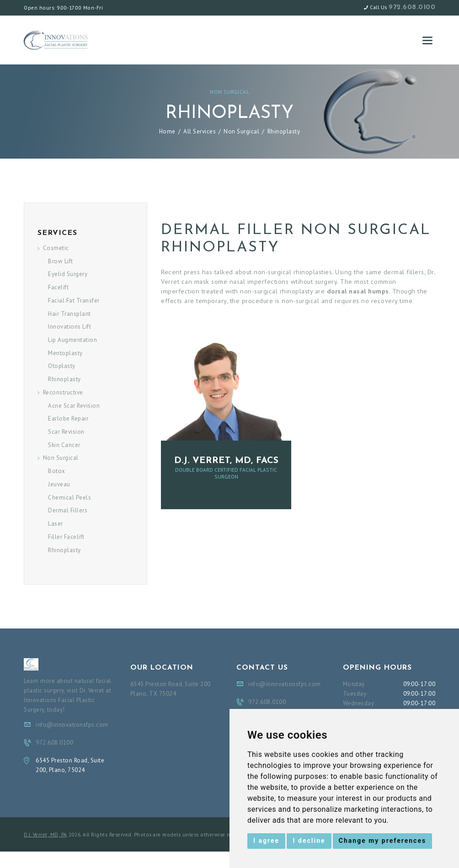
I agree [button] (266, 841)
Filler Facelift (66, 537)
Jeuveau (59, 484)
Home (167, 131)
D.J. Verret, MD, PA (45, 835)
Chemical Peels (69, 498)
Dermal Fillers (68, 510)
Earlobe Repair (68, 418)
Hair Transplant (69, 314)
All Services (200, 131)
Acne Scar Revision (74, 406)
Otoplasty (62, 366)
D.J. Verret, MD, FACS (226, 461)
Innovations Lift (69, 327)
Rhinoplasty (64, 379)
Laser (56, 524)
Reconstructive (63, 392)
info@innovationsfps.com (72, 725)
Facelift (58, 287)
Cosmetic (56, 248)
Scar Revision (66, 432)
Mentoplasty (65, 353)
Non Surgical (229, 92)
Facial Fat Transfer (74, 301)
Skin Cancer (64, 445)
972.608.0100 (412, 8)
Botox (57, 471)
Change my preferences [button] (382, 841)
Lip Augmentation (72, 340)
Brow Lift (61, 261)
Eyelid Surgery (68, 274)
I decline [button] (309, 841)
